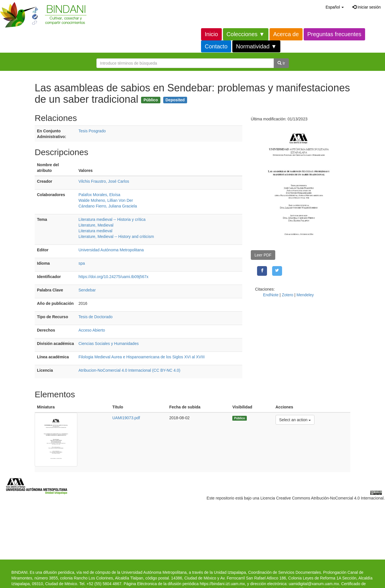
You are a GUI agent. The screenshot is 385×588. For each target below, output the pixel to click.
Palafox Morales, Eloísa (99, 195)
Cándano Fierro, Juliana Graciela (108, 206)
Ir (281, 63)
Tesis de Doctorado (96, 317)
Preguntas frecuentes (334, 34)
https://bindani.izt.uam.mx (222, 584)
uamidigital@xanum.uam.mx (314, 584)
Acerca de (286, 34)
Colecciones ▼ (246, 34)
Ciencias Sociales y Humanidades (109, 344)
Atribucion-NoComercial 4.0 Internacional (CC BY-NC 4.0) (129, 370)
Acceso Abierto (92, 330)
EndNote (271, 295)
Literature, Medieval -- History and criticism (116, 237)
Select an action (295, 419)
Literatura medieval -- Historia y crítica (112, 219)
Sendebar (87, 290)
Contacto (216, 46)
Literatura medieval (95, 231)
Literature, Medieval (96, 225)
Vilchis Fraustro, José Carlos (104, 181)
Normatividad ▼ (256, 46)
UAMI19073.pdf (126, 418)
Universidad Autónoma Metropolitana (111, 250)
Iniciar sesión (367, 7)
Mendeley (305, 295)
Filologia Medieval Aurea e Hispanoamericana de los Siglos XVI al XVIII (142, 357)
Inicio (211, 34)
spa (82, 263)
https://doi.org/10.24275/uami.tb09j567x (113, 277)
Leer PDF (263, 255)
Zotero (287, 295)
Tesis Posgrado (92, 131)
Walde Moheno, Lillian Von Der (106, 200)
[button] (335, 7)
